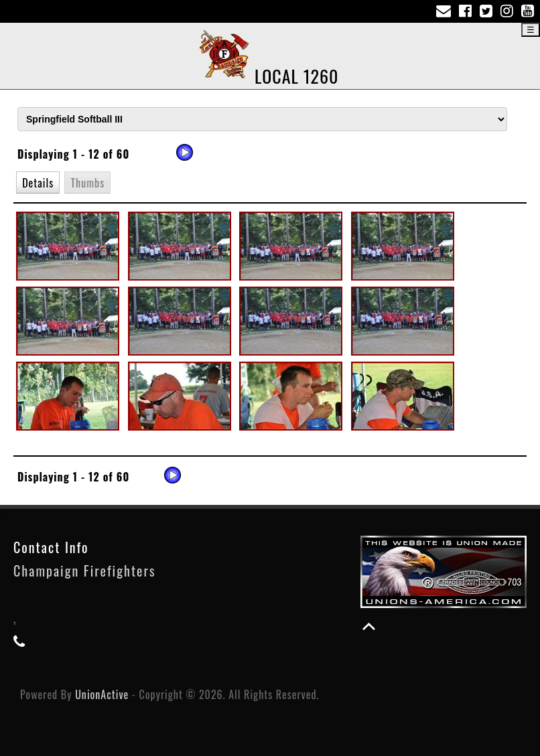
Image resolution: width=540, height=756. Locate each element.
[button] (38, 182)
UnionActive (102, 694)
